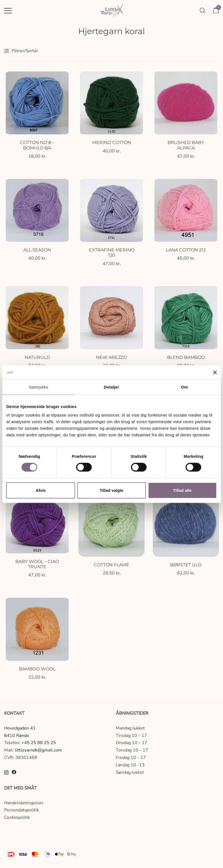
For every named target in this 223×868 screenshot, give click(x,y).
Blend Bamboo (186, 357)
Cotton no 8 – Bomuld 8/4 (37, 145)
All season (37, 250)
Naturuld (37, 357)
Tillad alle (182, 490)
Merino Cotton (112, 142)
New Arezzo (111, 357)
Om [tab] (184, 387)
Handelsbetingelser (24, 803)
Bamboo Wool (37, 669)
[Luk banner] (215, 372)
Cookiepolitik (17, 817)
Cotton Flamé (111, 565)
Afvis (41, 490)
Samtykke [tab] (39, 387)
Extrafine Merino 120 (112, 253)
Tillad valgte (111, 490)
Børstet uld (186, 565)
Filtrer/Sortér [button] (21, 51)
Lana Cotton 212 (186, 250)
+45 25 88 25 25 (39, 743)
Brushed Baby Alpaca (186, 145)
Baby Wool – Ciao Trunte (37, 564)
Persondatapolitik (22, 810)
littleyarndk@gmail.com (38, 750)
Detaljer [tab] (112, 387)
